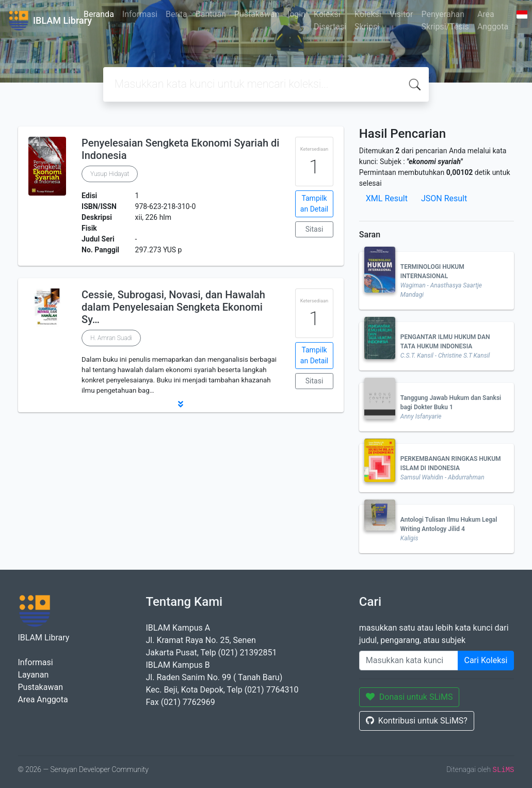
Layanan (34, 675)
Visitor (401, 14)
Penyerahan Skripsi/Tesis (445, 20)
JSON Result (444, 198)
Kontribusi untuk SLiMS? (417, 721)
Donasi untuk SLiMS (409, 697)
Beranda (99, 14)
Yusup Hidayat (110, 174)
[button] (181, 404)
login (296, 14)
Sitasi (315, 229)
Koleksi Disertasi (330, 20)
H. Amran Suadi (111, 338)
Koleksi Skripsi (368, 20)
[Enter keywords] (409, 661)
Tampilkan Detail (314, 204)
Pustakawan (257, 14)
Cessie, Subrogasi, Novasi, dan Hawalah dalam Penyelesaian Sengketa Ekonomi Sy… (173, 307)
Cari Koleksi (486, 660)
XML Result (387, 198)
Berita (176, 14)
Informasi (140, 14)
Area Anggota (493, 20)
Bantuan (211, 14)
